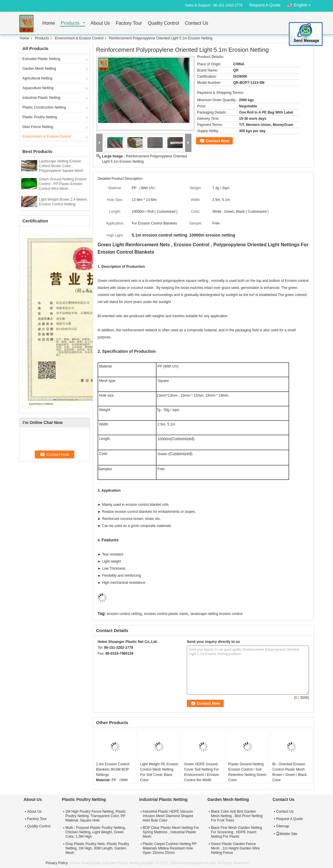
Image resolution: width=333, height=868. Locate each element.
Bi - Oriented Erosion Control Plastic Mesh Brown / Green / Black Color (290, 772)
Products (70, 23)
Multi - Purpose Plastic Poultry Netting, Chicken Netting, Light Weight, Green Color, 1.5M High (96, 832)
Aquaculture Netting (38, 88)
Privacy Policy (57, 863)
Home (49, 23)
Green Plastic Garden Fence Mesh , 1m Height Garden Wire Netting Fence (235, 848)
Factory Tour (129, 23)
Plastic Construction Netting (44, 107)
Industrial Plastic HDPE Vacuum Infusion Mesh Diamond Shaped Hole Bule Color (168, 816)
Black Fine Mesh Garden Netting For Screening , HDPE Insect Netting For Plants (236, 832)
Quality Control (164, 23)
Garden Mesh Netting (39, 69)
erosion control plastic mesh (166, 614)
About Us (100, 23)
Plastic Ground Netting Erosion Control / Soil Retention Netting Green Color (247, 772)
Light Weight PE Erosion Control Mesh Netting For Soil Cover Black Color (159, 772)
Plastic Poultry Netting (40, 117)
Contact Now (217, 141)
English (304, 4)
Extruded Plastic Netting (41, 59)
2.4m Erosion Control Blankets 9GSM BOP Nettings (113, 769)
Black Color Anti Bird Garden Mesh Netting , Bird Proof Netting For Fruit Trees (237, 816)
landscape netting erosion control (216, 614)
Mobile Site (287, 834)
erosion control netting (124, 614)
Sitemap (283, 826)
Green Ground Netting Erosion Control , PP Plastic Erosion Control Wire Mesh (63, 184)
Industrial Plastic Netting (41, 98)
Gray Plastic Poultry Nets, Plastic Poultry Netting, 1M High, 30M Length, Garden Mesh (97, 848)
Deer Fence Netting (38, 127)
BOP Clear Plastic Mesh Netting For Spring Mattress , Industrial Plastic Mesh (171, 832)
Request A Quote (265, 5)
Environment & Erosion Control (79, 38)
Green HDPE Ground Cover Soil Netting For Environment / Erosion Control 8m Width (202, 772)
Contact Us (197, 23)
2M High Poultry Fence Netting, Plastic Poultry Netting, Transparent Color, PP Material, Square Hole (96, 816)
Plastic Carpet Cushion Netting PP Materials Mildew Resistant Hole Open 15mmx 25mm (170, 848)
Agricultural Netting (37, 78)
